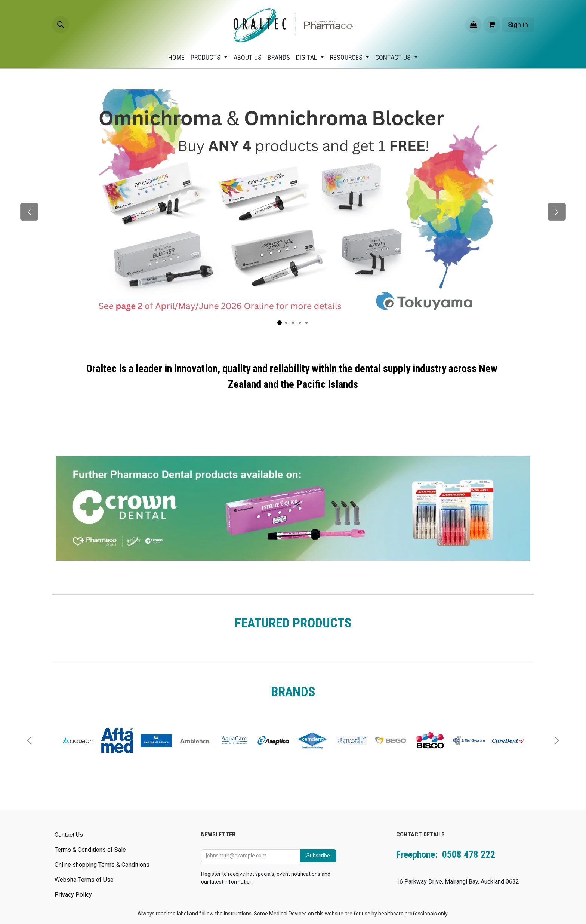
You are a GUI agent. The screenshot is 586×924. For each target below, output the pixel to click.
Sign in (518, 24)
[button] (61, 25)
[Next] (557, 212)
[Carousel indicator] (280, 323)
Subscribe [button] (318, 856)
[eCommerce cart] (492, 25)
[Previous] (29, 212)
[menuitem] (176, 57)
